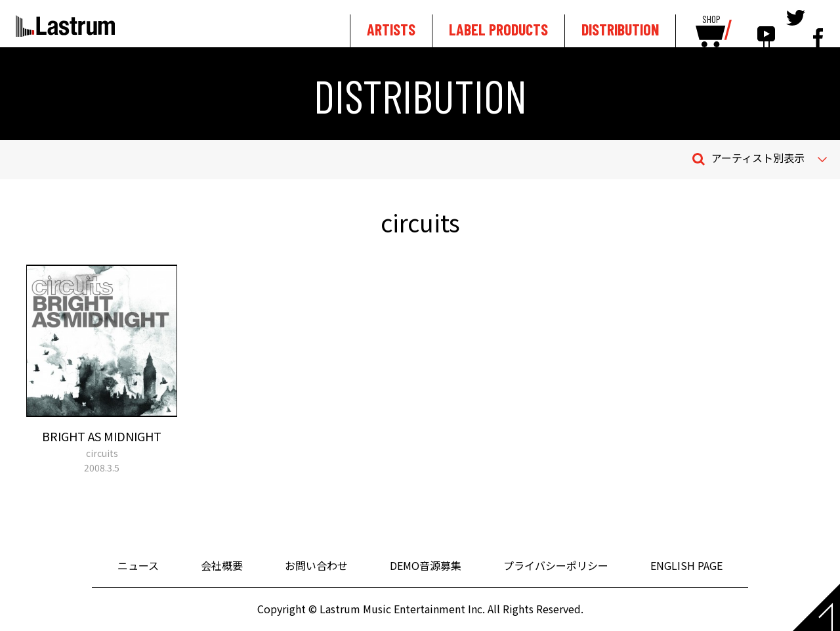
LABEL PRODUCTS (498, 29)
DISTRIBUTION (620, 29)
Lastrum (65, 26)
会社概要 (222, 565)
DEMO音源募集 (426, 565)
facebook (818, 28)
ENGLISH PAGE (686, 565)
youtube (766, 28)
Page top (816, 607)
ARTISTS (391, 29)
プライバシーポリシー (556, 565)
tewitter (796, 28)
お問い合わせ (316, 565)
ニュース (138, 565)
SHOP (711, 20)
